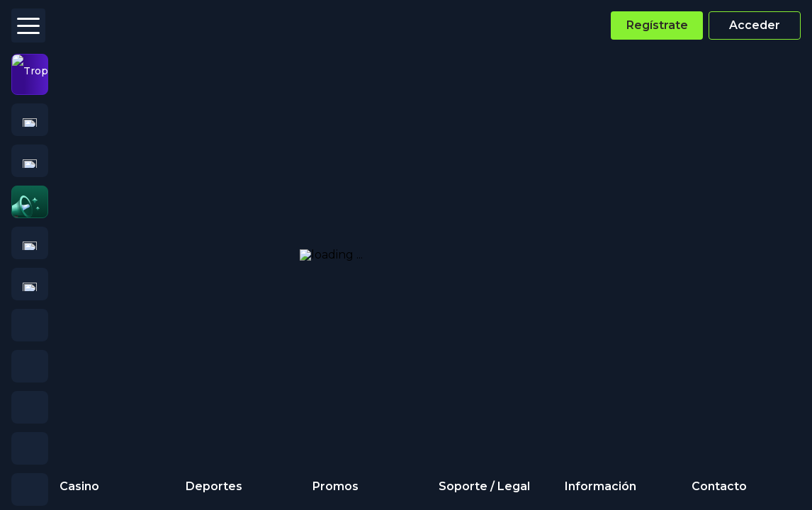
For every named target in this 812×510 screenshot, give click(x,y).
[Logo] (84, 25)
